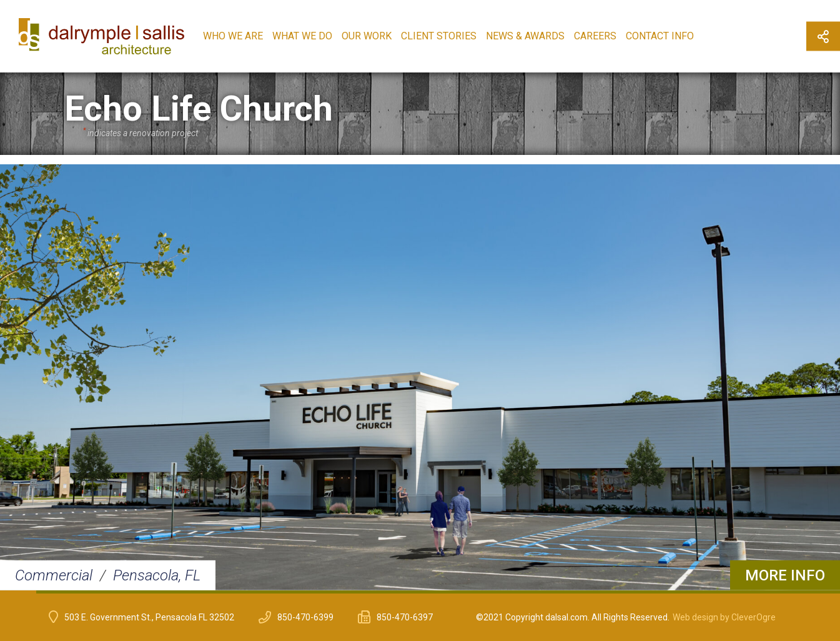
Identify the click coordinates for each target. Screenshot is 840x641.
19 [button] (676, 592)
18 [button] (639, 592)
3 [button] (91, 592)
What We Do (302, 36)
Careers (595, 36)
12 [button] (420, 592)
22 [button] (785, 592)
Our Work (367, 36)
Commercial (54, 575)
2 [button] (54, 592)
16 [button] (566, 592)
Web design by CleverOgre (724, 617)
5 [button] (164, 592)
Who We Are (233, 36)
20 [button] (712, 592)
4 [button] (127, 592)
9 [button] (310, 592)
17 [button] (603, 592)
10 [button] (347, 592)
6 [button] (200, 592)
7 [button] (237, 592)
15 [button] (530, 592)
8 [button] (274, 592)
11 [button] (383, 592)
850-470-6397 (405, 617)
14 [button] (493, 592)
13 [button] (457, 592)
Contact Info (660, 36)
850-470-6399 (305, 617)
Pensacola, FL (157, 575)
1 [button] (18, 592)
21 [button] (749, 592)
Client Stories (439, 36)
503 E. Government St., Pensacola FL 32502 (149, 617)
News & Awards (525, 36)
